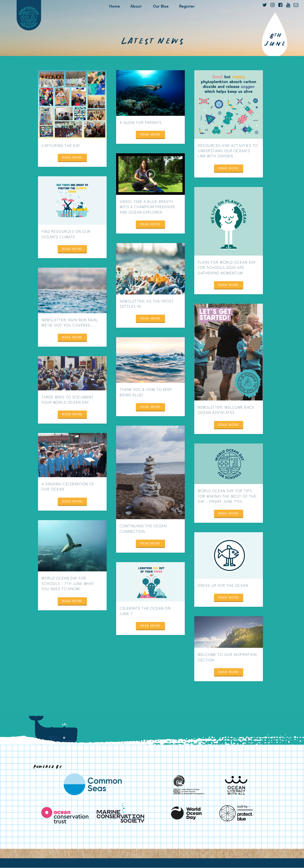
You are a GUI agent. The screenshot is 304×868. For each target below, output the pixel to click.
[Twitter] (265, 5)
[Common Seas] (93, 784)
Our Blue (161, 6)
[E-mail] (296, 5)
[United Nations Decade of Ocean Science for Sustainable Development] (187, 785)
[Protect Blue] (236, 813)
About (136, 6)
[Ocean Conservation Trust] (65, 815)
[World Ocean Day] (187, 813)
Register (187, 6)
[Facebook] (280, 5)
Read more (72, 158)
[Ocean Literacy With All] (236, 785)
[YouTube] (288, 5)
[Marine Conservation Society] (120, 813)
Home (115, 6)
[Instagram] (272, 5)
